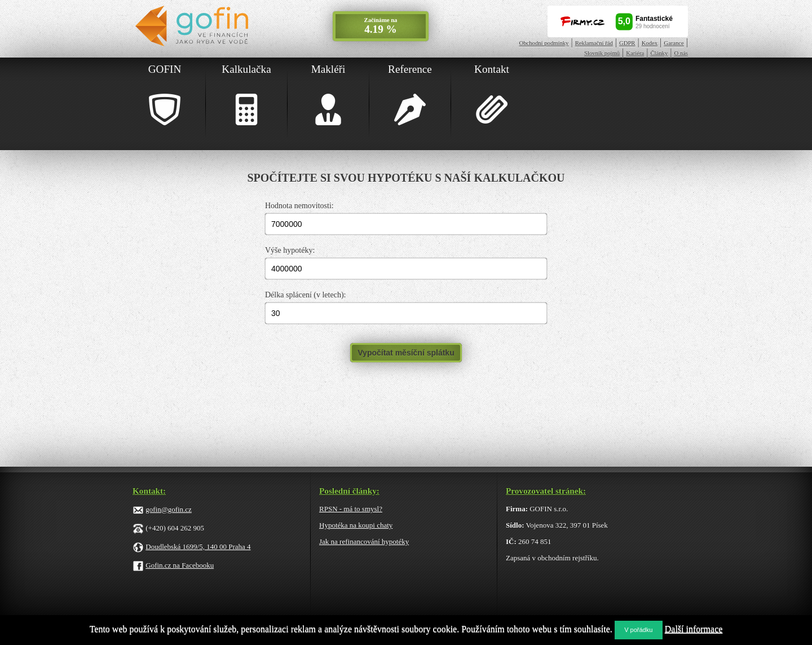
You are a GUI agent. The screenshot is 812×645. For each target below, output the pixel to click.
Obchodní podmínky (544, 43)
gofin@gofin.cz (169, 509)
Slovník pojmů (602, 53)
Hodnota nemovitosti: (299, 206)
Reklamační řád (594, 43)
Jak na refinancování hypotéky (364, 541)
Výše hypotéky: (290, 250)
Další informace (694, 629)
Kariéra (635, 53)
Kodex (650, 43)
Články (659, 53)
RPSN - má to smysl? (351, 509)
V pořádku (638, 630)
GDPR (627, 43)
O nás (681, 53)
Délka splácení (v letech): (305, 295)
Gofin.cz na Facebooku (180, 565)
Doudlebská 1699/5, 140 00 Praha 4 (198, 547)
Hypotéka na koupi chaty (356, 525)
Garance (674, 43)
